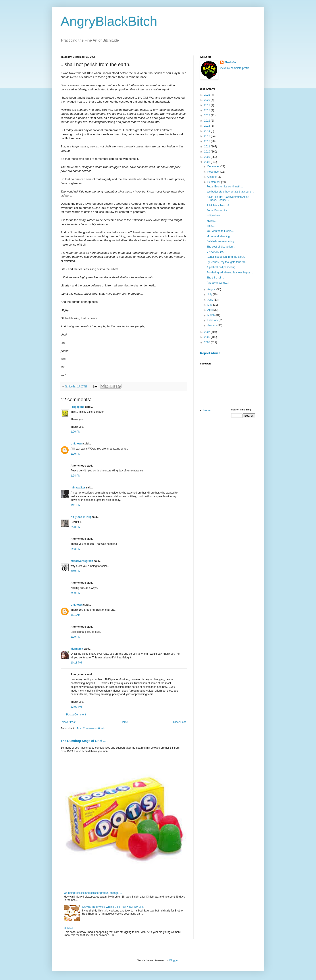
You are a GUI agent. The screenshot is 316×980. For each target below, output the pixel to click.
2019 (208, 105)
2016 (208, 121)
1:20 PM (76, 454)
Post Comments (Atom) (91, 728)
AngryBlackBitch (109, 21)
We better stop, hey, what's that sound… (230, 192)
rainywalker (78, 488)
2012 (208, 141)
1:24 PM (76, 476)
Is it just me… (215, 215)
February (213, 320)
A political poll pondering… (222, 267)
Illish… (211, 226)
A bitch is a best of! (218, 205)
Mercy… (212, 221)
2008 (208, 162)
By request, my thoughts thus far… (227, 262)
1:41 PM (76, 505)
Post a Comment (76, 715)
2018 (208, 110)
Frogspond (78, 407)
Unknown (77, 444)
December (214, 166)
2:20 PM (76, 527)
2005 (208, 342)
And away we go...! (218, 283)
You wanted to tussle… (220, 231)
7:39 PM (76, 593)
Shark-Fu (230, 62)
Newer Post (69, 722)
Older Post (179, 722)
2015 (208, 126)
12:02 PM (76, 707)
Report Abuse (210, 353)
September (214, 182)
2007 (208, 332)
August (212, 289)
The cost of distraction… (221, 247)
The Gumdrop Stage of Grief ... (83, 741)
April (210, 310)
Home (124, 722)
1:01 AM (75, 615)
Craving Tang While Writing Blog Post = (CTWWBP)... (114, 907)
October (212, 177)
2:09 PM (76, 637)
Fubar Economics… (218, 210)
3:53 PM (76, 549)
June (211, 300)
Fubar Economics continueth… (225, 187)
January (212, 325)
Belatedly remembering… (222, 241)
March (211, 315)
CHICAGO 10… (216, 252)
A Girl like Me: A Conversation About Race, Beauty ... (228, 198)
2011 (208, 147)
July (210, 294)
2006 (208, 337)
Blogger (174, 960)
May (210, 305)
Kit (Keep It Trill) (81, 517)
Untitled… (70, 928)
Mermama (77, 649)
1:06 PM (76, 432)
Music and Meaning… (220, 236)
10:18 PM (76, 663)
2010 (208, 152)
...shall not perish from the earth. (226, 257)
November (214, 172)
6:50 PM (76, 571)
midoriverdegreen (82, 561)
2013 (208, 136)
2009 (208, 157)
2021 (208, 95)
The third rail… (215, 278)
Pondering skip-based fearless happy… (230, 273)
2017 (208, 115)
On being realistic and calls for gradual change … (93, 893)
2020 (208, 100)
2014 (208, 131)
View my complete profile (235, 68)
